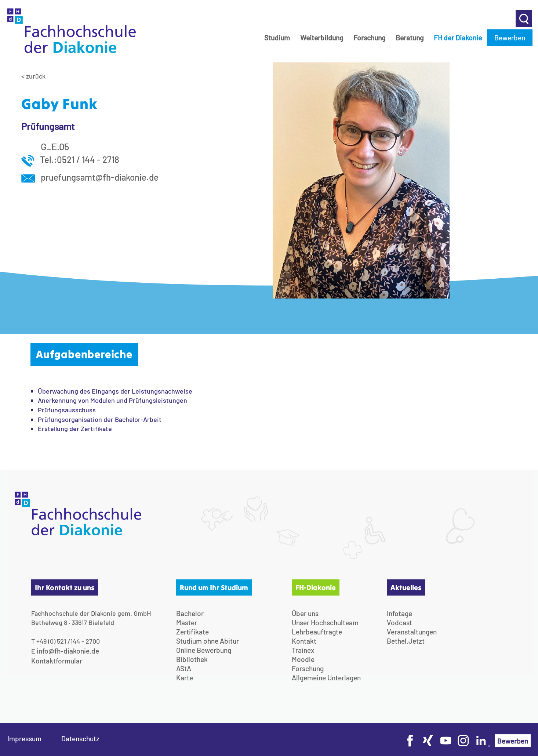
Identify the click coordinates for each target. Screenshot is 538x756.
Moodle (303, 659)
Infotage (399, 613)
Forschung (369, 38)
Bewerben (510, 38)
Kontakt (304, 641)
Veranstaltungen (412, 632)
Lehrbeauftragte (317, 632)
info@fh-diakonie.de (68, 651)
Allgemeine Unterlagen (326, 678)
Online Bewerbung (204, 650)
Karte (185, 678)
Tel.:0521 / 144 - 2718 (70, 160)
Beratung (410, 38)
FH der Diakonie (458, 38)
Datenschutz (80, 739)
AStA (184, 668)
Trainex (303, 650)
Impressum (24, 739)
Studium (277, 38)
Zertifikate (192, 632)
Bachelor (190, 613)
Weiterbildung (322, 38)
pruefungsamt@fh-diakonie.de (90, 177)
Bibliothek (192, 659)
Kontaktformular (57, 661)
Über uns (305, 613)
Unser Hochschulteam (325, 623)
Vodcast (399, 623)
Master (187, 623)
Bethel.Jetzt (406, 641)
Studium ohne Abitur (208, 641)
